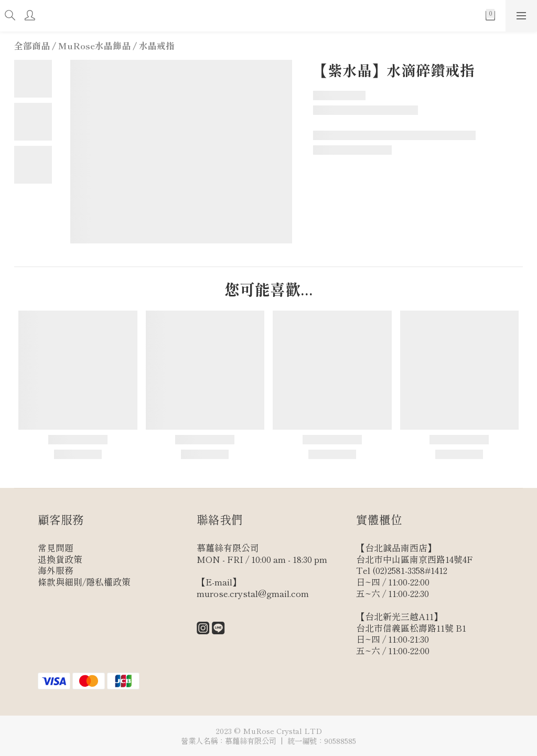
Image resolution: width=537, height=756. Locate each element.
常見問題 (56, 548)
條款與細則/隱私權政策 (84, 582)
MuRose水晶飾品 (94, 46)
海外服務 (56, 570)
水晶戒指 (157, 46)
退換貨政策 (60, 559)
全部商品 (32, 46)
